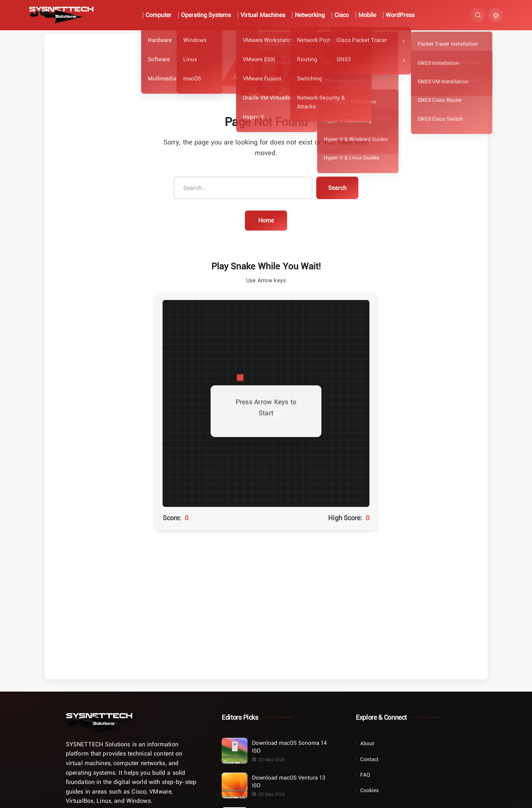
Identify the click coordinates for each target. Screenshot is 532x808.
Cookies (369, 790)
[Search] (478, 15)
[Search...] (243, 188)
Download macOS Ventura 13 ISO (288, 781)
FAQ (365, 775)
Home (266, 220)
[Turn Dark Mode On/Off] (496, 15)
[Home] (99, 722)
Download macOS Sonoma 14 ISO (289, 746)
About (367, 743)
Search (337, 188)
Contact (369, 759)
